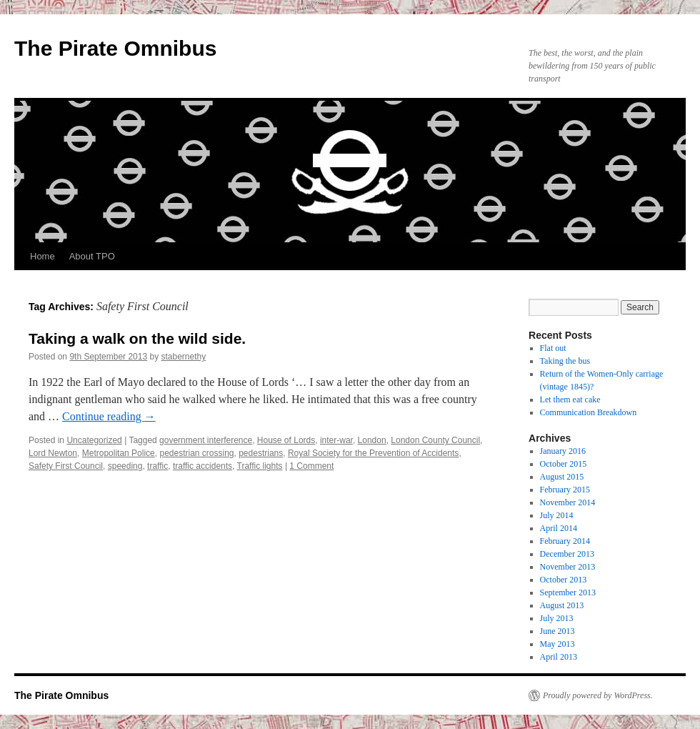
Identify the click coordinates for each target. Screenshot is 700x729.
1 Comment (311, 466)
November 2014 (568, 502)
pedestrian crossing (196, 453)
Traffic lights (260, 466)
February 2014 (565, 541)
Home (42, 256)
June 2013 (557, 631)
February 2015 (565, 490)
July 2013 (557, 618)
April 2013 (559, 657)
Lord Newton (53, 453)
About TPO (92, 256)
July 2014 (557, 515)
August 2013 (562, 605)
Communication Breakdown (589, 412)
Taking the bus (565, 361)
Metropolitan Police (119, 453)
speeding (125, 466)
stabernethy (184, 357)
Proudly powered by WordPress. (598, 695)
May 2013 (557, 644)
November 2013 (568, 567)
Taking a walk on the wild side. (137, 338)
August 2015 (562, 477)
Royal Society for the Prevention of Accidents (373, 453)
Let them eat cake (570, 400)
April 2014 (559, 528)
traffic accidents (202, 466)
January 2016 (563, 451)
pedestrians (261, 453)
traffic (157, 466)
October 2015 (564, 464)
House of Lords (286, 440)
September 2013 (568, 592)
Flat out (553, 348)
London (372, 440)
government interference (206, 440)
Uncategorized (94, 440)
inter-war (336, 440)
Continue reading (109, 416)
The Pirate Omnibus (115, 48)
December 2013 (567, 554)
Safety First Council (66, 466)
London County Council (435, 440)
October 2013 (564, 580)
